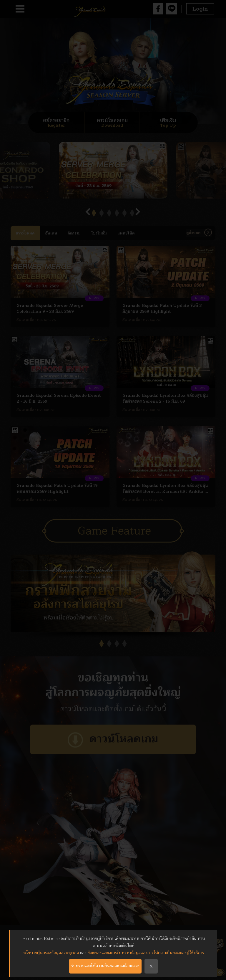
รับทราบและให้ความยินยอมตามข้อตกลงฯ (105, 966)
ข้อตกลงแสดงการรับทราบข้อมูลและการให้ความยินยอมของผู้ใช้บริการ (146, 953)
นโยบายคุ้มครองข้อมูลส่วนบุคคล (51, 953)
